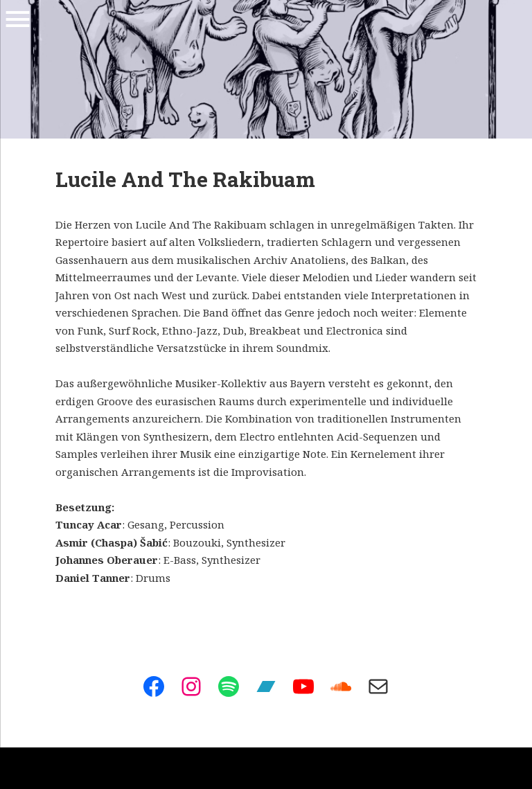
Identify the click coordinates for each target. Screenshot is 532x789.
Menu (17, 19)
